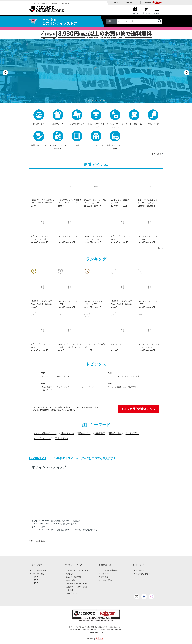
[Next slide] (187, 73)
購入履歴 (105, 577)
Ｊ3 (38, 583)
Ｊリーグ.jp (116, 3)
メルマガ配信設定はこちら (138, 409)
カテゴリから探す (39, 570)
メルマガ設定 (106, 580)
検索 (160, 21)
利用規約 (70, 574)
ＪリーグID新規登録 (109, 570)
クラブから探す (38, 574)
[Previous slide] (5, 73)
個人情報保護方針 (74, 577)
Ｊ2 (38, 580)
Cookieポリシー (73, 580)
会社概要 (70, 590)
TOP (31, 541)
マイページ (105, 574)
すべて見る (156, 154)
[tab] (89, 100)
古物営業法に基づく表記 (76, 587)
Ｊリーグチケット (130, 3)
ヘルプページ (72, 593)
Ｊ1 (38, 577)
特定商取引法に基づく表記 (77, 583)
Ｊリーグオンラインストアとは (79, 570)
